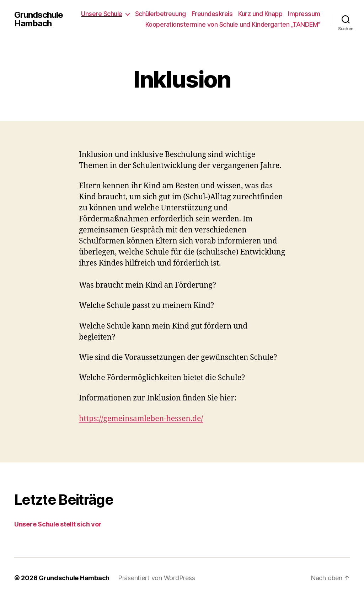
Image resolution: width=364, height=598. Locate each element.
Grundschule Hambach (39, 19)
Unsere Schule (102, 14)
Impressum (304, 14)
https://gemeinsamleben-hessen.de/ (141, 419)
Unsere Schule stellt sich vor (58, 524)
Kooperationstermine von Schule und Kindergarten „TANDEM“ (233, 24)
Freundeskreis (212, 14)
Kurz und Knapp (260, 14)
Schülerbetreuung (160, 14)
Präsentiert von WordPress (156, 578)
